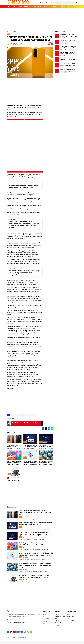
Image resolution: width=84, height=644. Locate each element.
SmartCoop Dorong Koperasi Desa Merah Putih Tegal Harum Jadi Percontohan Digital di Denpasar (69, 41)
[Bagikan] (52, 44)
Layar (25, 416)
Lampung (59, 617)
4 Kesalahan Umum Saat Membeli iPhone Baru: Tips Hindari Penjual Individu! (24, 186)
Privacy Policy (70, 623)
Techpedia (59, 628)
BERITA (44, 617)
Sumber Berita (11, 419)
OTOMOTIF (46, 622)
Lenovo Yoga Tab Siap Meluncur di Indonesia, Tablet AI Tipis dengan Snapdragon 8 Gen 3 (13, 479)
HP (20, 416)
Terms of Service (71, 626)
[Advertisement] (44, 19)
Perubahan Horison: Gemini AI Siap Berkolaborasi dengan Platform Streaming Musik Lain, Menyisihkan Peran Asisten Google (24, 225)
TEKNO (9, 34)
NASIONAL (45, 624)
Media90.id (13, 43)
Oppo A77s (32, 416)
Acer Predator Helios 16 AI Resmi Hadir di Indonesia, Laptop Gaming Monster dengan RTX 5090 (46, 447)
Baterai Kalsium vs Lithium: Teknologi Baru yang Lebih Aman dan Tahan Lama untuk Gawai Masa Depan (46, 463)
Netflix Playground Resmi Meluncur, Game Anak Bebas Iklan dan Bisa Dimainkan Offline (14, 463)
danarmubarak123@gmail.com (18, 625)
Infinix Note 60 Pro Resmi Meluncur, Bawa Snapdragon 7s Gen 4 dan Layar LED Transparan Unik (14, 447)
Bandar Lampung (57, 622)
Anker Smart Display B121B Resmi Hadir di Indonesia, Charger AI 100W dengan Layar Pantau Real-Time (30, 463)
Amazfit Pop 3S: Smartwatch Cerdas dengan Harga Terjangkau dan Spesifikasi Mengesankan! (24, 273)
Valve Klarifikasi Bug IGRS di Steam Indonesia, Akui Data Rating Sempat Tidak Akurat (30, 447)
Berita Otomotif (61, 619)
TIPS (44, 626)
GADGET (15, 416)
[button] (72, 2)
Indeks (68, 617)
